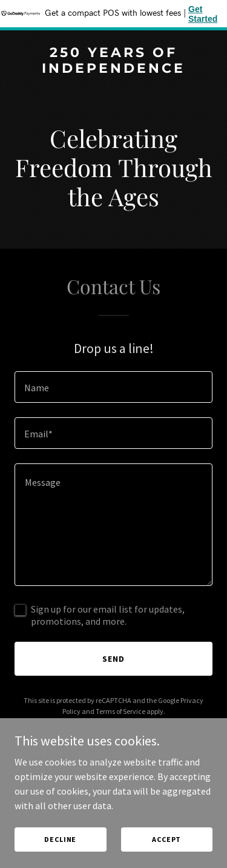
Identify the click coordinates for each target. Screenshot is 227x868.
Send (113, 659)
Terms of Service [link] (120, 711)
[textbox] (113, 387)
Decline (60, 839)
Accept (166, 839)
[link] (113, 69)
